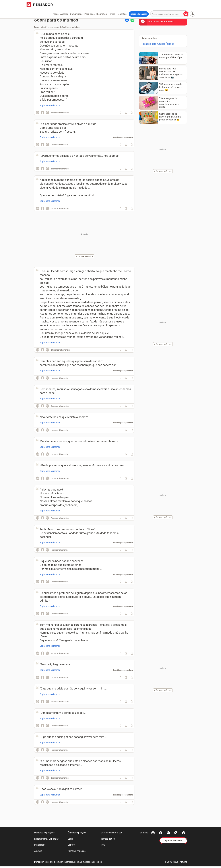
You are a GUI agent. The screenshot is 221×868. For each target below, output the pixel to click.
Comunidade (76, 14)
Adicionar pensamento (157, 21)
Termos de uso (108, 839)
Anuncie (38, 851)
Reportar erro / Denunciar (46, 839)
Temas (112, 14)
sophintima (128, 137)
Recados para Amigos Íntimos (158, 44)
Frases (55, 14)
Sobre (70, 839)
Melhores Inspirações (44, 833)
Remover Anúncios (77, 851)
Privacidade (40, 845)
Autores (64, 14)
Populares (89, 14)
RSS (103, 845)
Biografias (102, 14)
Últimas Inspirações (77, 833)
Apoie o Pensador (139, 14)
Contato (72, 845)
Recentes (122, 14)
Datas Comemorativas (112, 833)
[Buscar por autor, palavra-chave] (186, 14)
